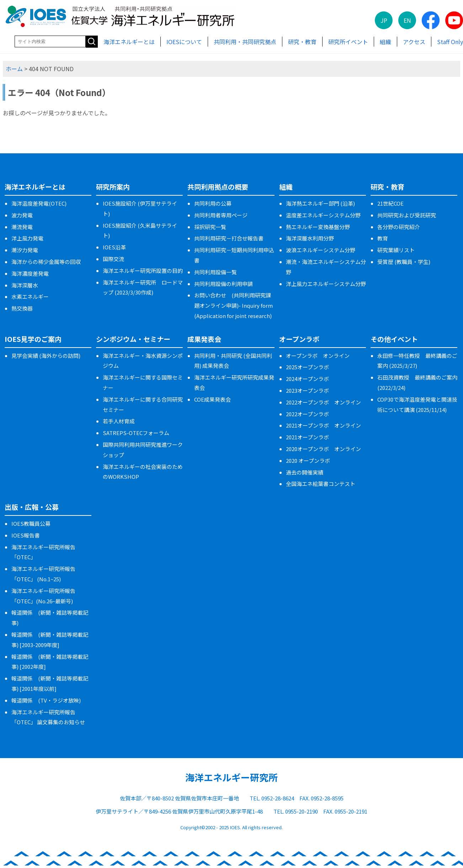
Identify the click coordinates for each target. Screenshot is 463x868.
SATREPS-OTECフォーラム (136, 433)
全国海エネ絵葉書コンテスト (321, 484)
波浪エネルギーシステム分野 (321, 250)
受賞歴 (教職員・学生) (404, 262)
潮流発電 (22, 227)
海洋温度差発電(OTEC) (39, 203)
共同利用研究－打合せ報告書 (229, 238)
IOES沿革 (114, 247)
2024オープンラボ (307, 379)
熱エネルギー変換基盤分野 (318, 227)
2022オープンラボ (307, 414)
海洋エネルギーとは (129, 42)
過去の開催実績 (305, 472)
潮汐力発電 (25, 250)
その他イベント (394, 339)
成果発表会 (204, 339)
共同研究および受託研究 (407, 215)
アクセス (414, 42)
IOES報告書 (26, 535)
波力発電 (22, 215)
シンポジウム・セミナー (133, 339)
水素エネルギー (30, 297)
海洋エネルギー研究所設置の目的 (143, 271)
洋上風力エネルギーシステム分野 (326, 284)
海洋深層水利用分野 (310, 238)
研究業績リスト (396, 250)
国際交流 (113, 259)
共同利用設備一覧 (215, 272)
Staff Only (450, 42)
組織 (385, 42)
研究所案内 (113, 187)
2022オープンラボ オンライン (323, 402)
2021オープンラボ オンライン (323, 425)
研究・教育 (302, 42)
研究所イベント (348, 42)
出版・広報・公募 (32, 507)
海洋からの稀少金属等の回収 (46, 262)
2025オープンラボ (307, 367)
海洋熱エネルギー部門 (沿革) (320, 203)
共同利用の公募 (213, 203)
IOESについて (184, 42)
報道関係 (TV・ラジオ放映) (46, 700)
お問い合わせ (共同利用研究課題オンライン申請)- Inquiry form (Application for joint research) (233, 305)
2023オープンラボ (307, 390)
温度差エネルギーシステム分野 (323, 215)
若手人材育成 (119, 421)
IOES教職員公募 (31, 523)
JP (384, 20)
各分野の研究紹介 (399, 227)
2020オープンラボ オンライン (323, 449)
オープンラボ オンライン (318, 356)
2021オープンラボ (307, 437)
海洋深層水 (25, 285)
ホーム (14, 69)
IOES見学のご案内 (33, 339)
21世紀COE (390, 203)
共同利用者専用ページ (221, 215)
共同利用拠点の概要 (218, 187)
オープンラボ (299, 339)
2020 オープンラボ (308, 461)
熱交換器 (22, 308)
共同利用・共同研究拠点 (245, 42)
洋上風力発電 (27, 238)
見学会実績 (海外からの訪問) (46, 356)
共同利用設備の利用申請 (223, 284)
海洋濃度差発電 (30, 273)
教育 (383, 238)
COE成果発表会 (212, 399)
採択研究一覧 (210, 227)
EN (407, 20)
